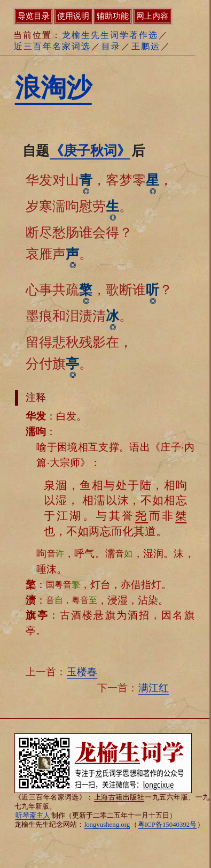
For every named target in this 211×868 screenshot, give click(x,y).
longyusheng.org (107, 825)
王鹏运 (146, 46)
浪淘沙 (53, 87)
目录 (111, 46)
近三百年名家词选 (52, 46)
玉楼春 (82, 672)
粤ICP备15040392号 (167, 825)
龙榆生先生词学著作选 (110, 35)
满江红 (154, 688)
